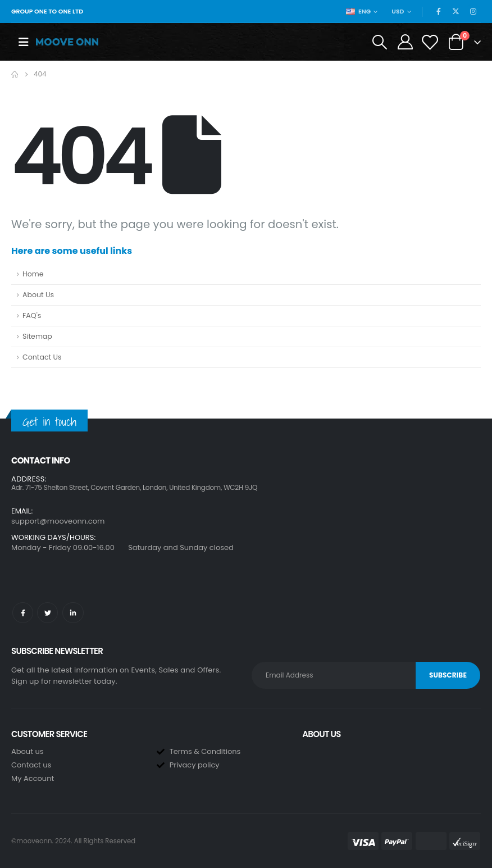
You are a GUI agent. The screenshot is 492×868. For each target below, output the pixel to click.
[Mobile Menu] (24, 42)
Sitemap (37, 336)
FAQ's (32, 315)
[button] (246, 497)
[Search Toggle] (379, 42)
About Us (38, 295)
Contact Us (42, 357)
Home (33, 274)
